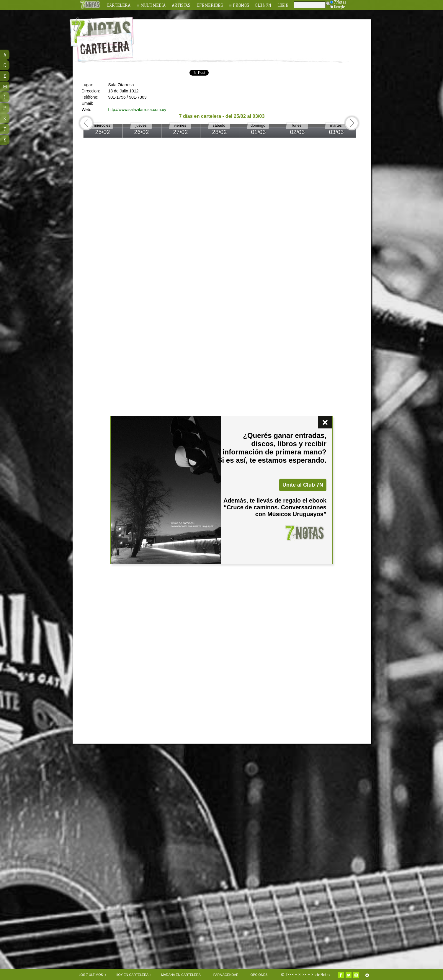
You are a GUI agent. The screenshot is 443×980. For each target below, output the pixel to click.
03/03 (336, 132)
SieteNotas (321, 975)
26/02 (141, 132)
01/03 (258, 132)
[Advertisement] (260, 36)
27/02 (180, 132)
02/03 (297, 132)
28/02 (219, 132)
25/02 (102, 132)
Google (338, 7)
